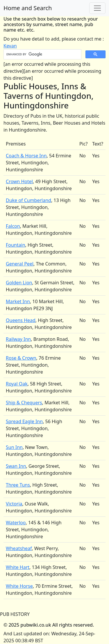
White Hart (18, 567)
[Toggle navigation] (97, 8)
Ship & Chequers (24, 403)
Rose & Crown (21, 358)
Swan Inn (16, 466)
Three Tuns (18, 485)
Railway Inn (18, 339)
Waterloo (16, 523)
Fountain (16, 245)
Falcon (13, 226)
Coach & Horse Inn (26, 156)
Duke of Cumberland (28, 200)
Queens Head (21, 320)
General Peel (20, 264)
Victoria (14, 504)
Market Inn (18, 301)
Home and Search (28, 8)
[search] (42, 54)
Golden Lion (19, 283)
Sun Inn (14, 447)
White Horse (19, 586)
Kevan (10, 46)
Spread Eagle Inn (24, 421)
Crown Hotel (19, 181)
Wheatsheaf (19, 548)
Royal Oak (17, 384)
